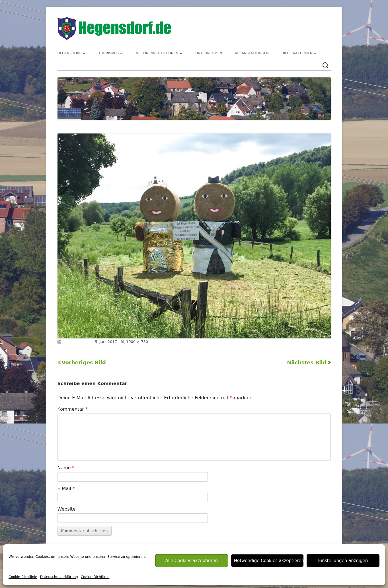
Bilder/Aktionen (297, 53)
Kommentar (73, 409)
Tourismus (109, 53)
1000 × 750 (137, 342)
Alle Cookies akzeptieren (191, 561)
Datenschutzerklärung (59, 577)
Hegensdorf (69, 53)
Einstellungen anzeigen (343, 561)
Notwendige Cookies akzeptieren (269, 561)
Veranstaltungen (252, 53)
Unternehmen (209, 53)
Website (67, 509)
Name (66, 468)
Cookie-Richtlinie (23, 577)
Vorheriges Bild (84, 362)
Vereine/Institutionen (157, 53)
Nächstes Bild (307, 362)
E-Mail (66, 489)
